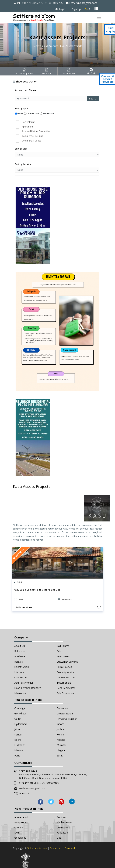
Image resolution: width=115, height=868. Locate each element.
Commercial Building (32, 136)
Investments (64, 656)
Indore (60, 724)
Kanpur (18, 734)
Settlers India (40, 46)
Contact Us (21, 677)
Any (21, 113)
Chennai (19, 827)
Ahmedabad (21, 817)
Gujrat (18, 719)
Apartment (27, 127)
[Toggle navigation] (99, 17)
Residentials (48, 113)
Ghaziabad (20, 838)
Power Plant (28, 122)
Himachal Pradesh (67, 719)
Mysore (19, 750)
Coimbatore (63, 827)
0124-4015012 (26, 783)
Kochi (18, 740)
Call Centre (63, 646)
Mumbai (61, 745)
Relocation (20, 651)
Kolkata (61, 740)
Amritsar (62, 817)
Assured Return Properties (36, 131)
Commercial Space (32, 141)
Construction (22, 667)
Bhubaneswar (65, 822)
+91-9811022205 (50, 783)
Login (62, 9)
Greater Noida (65, 713)
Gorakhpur (20, 713)
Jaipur (18, 729)
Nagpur (61, 750)
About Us (20, 646)
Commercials (33, 113)
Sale (59, 651)
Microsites (20, 693)
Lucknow (19, 745)
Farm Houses (64, 667)
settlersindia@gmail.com (81, 3)
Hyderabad (20, 724)
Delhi (17, 833)
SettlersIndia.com (37, 848)
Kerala (60, 734)
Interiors (19, 672)
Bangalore (20, 822)
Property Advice (66, 672)
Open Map (25, 793)
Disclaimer (56, 848)
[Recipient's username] (51, 98)
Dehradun (62, 708)
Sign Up (76, 9)
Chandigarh (21, 708)
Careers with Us (66, 677)
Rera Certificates (66, 688)
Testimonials (64, 683)
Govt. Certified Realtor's (28, 688)
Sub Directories (65, 693)
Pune (17, 755)
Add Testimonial (24, 683)
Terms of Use (72, 848)
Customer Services (67, 662)
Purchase (20, 656)
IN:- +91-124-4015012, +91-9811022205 (38, 3)
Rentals (19, 662)
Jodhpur (61, 729)
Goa (59, 838)
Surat (60, 755)
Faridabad (62, 833)
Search (93, 98)
